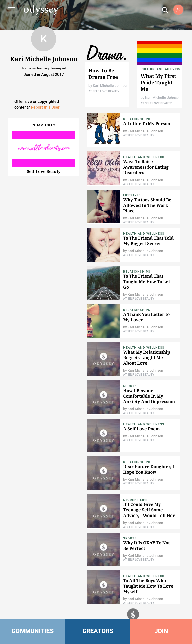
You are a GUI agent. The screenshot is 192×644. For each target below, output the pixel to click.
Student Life (135, 500)
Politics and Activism (161, 69)
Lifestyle (132, 195)
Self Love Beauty (44, 171)
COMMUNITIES (33, 631)
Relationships (137, 119)
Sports (130, 386)
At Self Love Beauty (104, 91)
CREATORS (98, 631)
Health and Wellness (144, 157)
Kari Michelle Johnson (111, 86)
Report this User (45, 107)
